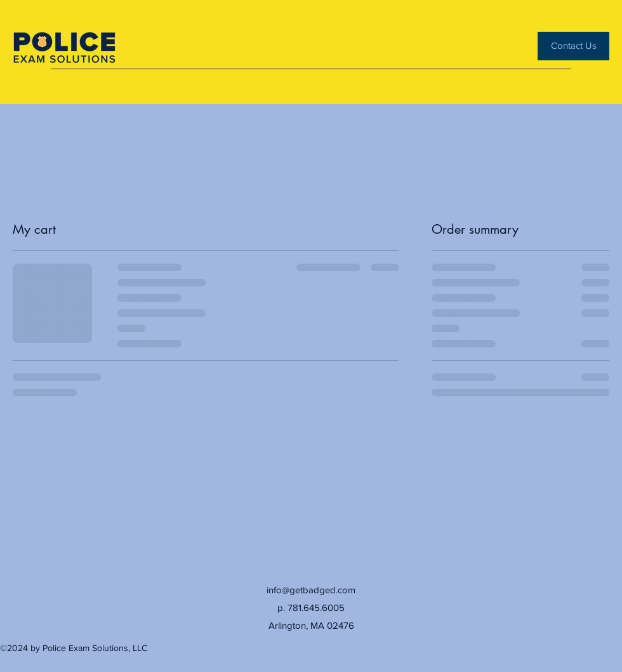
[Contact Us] (573, 46)
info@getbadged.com (311, 590)
